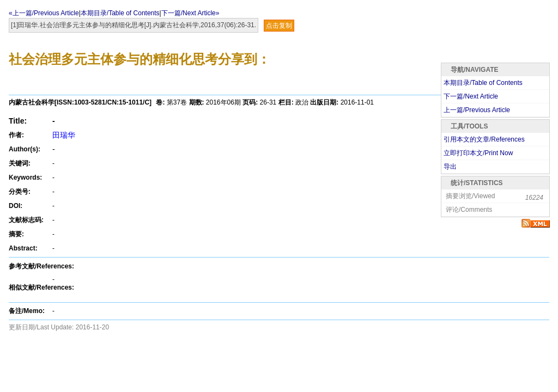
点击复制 (279, 26)
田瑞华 (64, 135)
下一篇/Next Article (471, 96)
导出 (450, 167)
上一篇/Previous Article (477, 110)
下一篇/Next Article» (190, 13)
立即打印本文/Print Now (478, 153)
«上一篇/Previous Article (44, 13)
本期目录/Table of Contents (120, 13)
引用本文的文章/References (484, 139)
